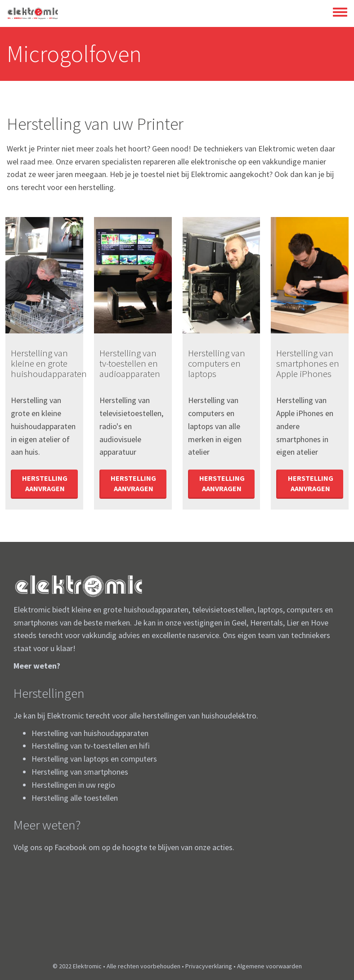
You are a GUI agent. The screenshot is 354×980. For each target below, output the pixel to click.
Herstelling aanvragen (45, 483)
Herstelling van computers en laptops (217, 363)
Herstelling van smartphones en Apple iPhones (308, 363)
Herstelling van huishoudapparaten (90, 733)
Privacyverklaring (209, 966)
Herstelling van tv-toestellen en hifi (91, 746)
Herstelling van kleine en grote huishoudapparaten (49, 363)
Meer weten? (37, 666)
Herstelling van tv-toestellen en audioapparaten (130, 363)
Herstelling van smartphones (80, 772)
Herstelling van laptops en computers (94, 759)
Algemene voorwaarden (269, 966)
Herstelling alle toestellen (75, 798)
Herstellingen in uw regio (73, 785)
